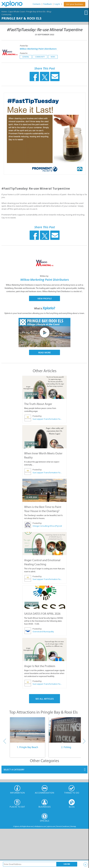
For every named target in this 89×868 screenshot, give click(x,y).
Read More (44, 352)
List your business (75, 4)
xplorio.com (51, 826)
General (26, 57)
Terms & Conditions (63, 826)
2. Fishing (66, 747)
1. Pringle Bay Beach (27, 747)
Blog (49, 12)
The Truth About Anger (38, 404)
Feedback (48, 4)
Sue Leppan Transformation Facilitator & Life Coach (47, 419)
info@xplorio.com (40, 826)
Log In (57, 4)
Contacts (37, 4)
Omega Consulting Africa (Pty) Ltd (47, 526)
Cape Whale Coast (17, 12)
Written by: (44, 276)
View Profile (45, 298)
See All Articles (44, 699)
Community (6, 14)
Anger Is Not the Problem (40, 666)
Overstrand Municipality (43, 632)
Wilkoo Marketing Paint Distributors (38, 49)
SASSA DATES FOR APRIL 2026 (42, 614)
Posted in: (24, 53)
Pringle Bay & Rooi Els (36, 12)
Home (4, 12)
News (53, 57)
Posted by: (24, 46)
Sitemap (73, 826)
